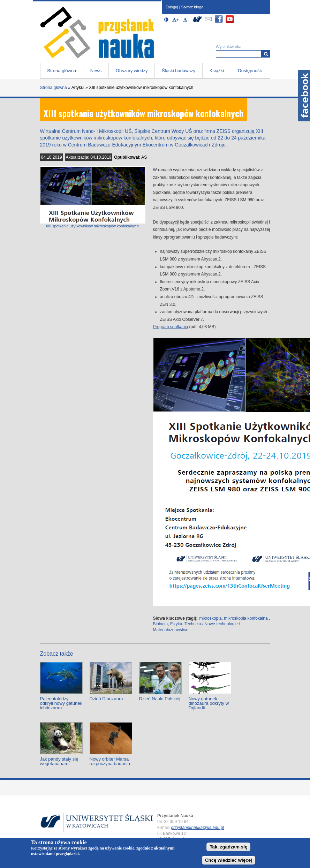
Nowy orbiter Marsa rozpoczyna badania (110, 761)
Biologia (161, 624)
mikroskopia (211, 618)
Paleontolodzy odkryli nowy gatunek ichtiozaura (61, 703)
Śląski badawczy (179, 71)
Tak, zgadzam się (228, 847)
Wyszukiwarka (229, 47)
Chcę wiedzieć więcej (229, 860)
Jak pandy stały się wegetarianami (59, 761)
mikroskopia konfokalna (246, 618)
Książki (217, 71)
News (96, 71)
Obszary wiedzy (132, 71)
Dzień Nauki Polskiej (160, 699)
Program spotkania (171, 327)
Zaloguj (172, 7)
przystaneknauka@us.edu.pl (197, 828)
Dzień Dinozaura (106, 699)
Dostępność (250, 71)
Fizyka (176, 624)
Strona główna (62, 71)
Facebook (304, 96)
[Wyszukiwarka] (266, 54)
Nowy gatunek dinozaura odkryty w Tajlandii (209, 703)
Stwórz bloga (192, 7)
